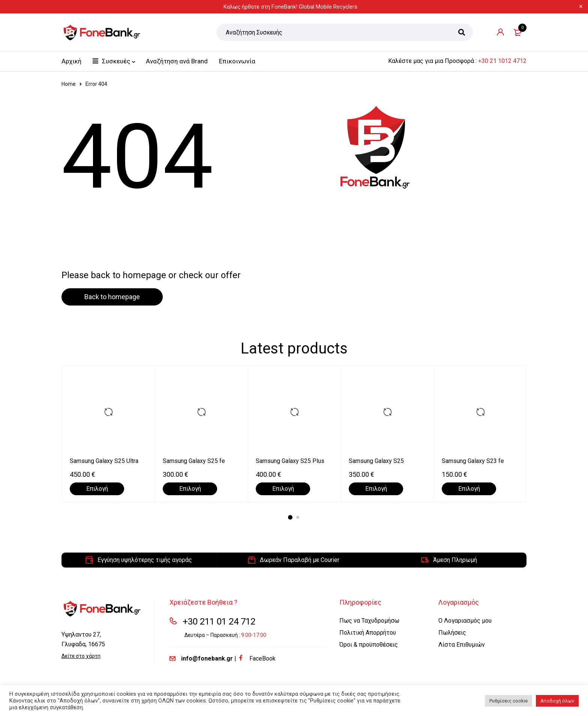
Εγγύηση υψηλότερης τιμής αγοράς (145, 560)
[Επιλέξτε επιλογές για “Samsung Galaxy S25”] (376, 489)
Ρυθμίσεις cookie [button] (508, 701)
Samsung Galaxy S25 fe (194, 461)
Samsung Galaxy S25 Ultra (104, 461)
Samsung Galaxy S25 (376, 461)
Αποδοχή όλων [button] (557, 701)
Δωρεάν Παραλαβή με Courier (300, 560)
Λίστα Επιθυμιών (462, 645)
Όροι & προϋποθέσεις (369, 645)
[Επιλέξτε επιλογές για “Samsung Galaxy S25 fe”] (190, 489)
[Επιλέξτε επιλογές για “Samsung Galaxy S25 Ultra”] (97, 489)
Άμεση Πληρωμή (455, 560)
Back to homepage (112, 297)
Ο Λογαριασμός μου (465, 621)
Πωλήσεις (452, 633)
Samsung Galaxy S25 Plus (290, 461)
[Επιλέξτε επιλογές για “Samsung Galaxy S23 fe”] (469, 489)
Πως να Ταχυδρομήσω (369, 621)
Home (69, 84)
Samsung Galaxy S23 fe (473, 461)
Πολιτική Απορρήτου (368, 633)
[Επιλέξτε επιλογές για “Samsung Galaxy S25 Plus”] (283, 489)
